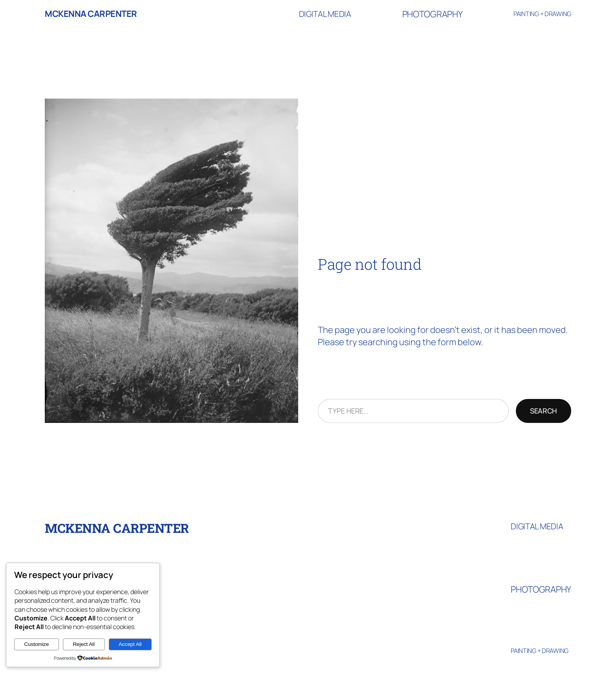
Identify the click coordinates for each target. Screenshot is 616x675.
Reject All (84, 644)
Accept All (130, 644)
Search (544, 411)
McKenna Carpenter (91, 14)
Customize (36, 644)
